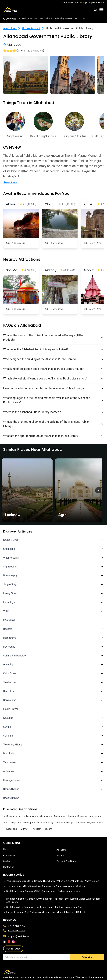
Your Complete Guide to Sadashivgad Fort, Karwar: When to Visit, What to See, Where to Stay (53, 881)
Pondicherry (95, 816)
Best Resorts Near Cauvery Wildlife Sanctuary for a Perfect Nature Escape (43, 891)
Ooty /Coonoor (56, 823)
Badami (48, 829)
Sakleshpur (28, 823)
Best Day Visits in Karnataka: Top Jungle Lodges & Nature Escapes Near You (44, 907)
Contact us (9, 867)
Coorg (9, 816)
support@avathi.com (92, 3)
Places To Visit (31, 28)
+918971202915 (70, 3)
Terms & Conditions (66, 861)
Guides (7, 861)
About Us (61, 850)
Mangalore (45, 816)
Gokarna (41, 823)
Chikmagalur (13, 823)
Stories (60, 856)
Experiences (9, 856)
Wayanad (91, 823)
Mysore (19, 816)
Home (6, 849)
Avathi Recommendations (36, 19)
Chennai (82, 816)
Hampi (70, 823)
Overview (10, 19)
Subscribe (87, 957)
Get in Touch (13, 949)
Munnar (24, 829)
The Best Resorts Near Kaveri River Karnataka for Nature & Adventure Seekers (46, 886)
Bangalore (31, 816)
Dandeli (80, 823)
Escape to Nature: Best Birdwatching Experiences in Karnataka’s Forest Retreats (46, 912)
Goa (101, 823)
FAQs (86, 19)
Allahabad (10, 28)
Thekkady (36, 829)
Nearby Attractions (68, 19)
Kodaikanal (12, 829)
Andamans (59, 816)
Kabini (71, 816)
